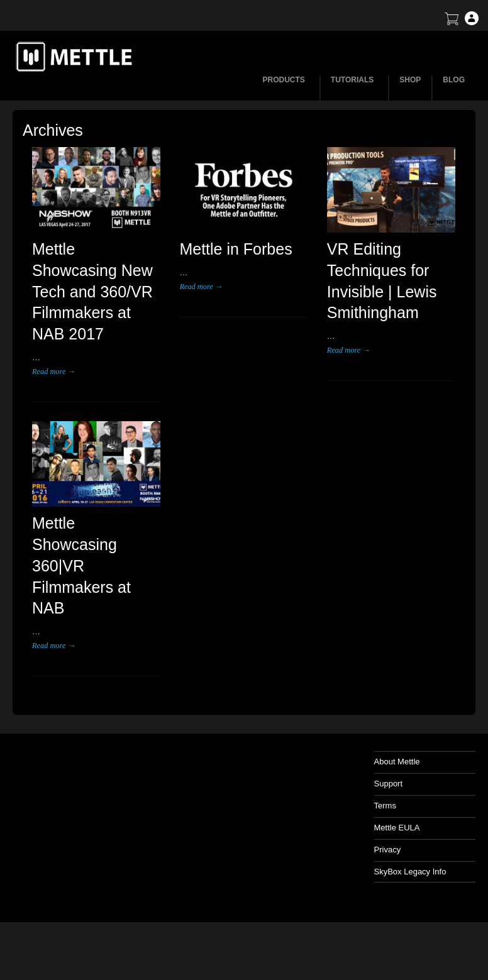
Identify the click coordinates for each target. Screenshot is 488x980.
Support (389, 784)
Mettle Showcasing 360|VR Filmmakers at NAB (81, 565)
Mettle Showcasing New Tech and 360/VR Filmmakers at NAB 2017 (92, 291)
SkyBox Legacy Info (410, 872)
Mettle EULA (397, 828)
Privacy (388, 850)
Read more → (54, 372)
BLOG (454, 80)
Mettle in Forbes (236, 249)
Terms (385, 806)
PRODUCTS (286, 80)
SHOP (410, 80)
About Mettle (397, 762)
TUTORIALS (354, 80)
